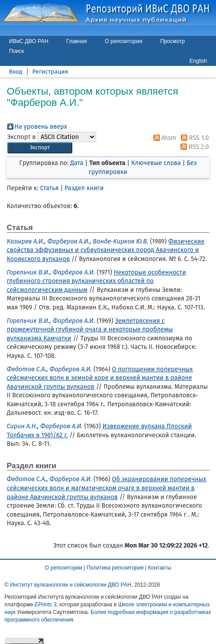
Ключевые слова (156, 163)
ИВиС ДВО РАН (29, 41)
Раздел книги (84, 188)
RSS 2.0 (193, 147)
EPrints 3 (46, 605)
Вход (16, 72)
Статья (49, 188)
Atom (163, 138)
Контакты (160, 568)
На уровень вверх (41, 127)
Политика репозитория (115, 568)
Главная (77, 41)
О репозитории (123, 41)
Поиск (16, 51)
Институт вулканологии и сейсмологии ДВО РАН (71, 585)
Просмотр (173, 41)
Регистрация (50, 72)
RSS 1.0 (193, 138)
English (198, 61)
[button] (40, 148)
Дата (77, 163)
